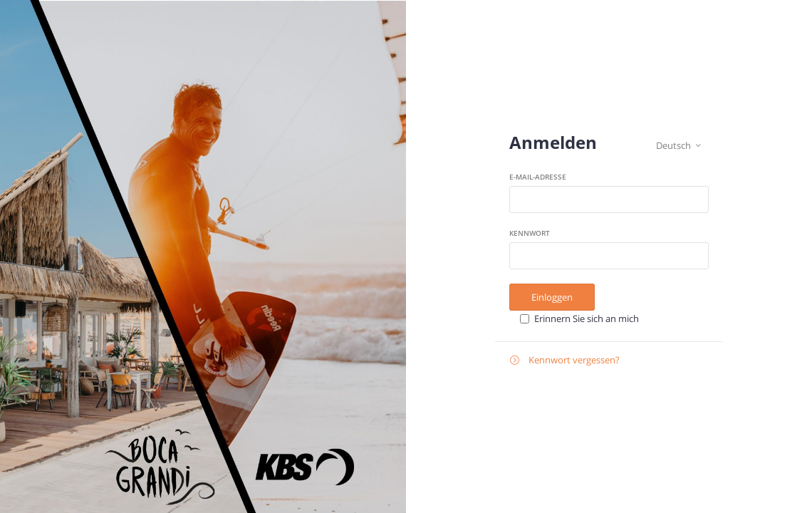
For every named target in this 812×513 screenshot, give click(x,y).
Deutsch (678, 146)
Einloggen (552, 297)
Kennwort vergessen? (565, 360)
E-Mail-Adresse (538, 177)
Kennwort (530, 233)
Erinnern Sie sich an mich (587, 318)
